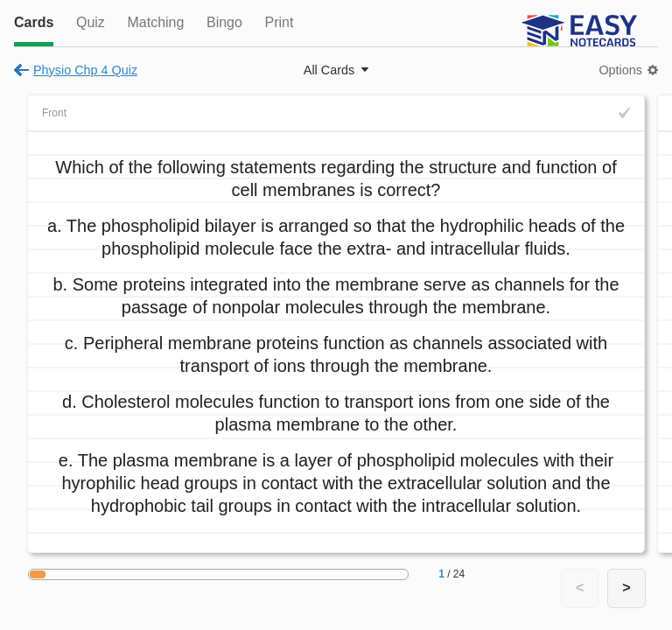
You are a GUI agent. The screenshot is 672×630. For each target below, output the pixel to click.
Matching (155, 22)
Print (279, 22)
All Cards (329, 70)
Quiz (91, 22)
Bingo (224, 22)
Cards (34, 22)
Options (620, 70)
